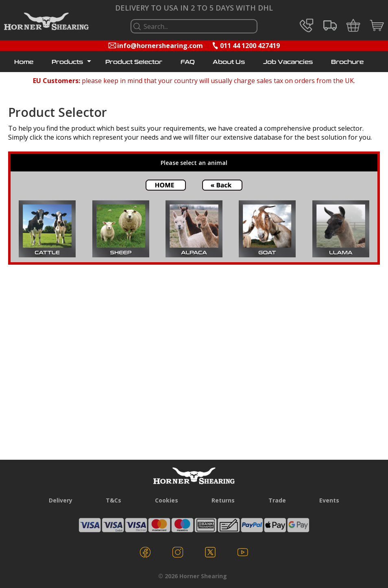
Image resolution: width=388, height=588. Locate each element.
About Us (229, 62)
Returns (223, 500)
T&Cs (113, 500)
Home (24, 62)
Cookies (167, 500)
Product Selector (134, 62)
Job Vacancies (288, 62)
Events (329, 500)
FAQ (188, 62)
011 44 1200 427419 (250, 46)
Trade (277, 500)
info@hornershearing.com (160, 46)
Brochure (347, 62)
